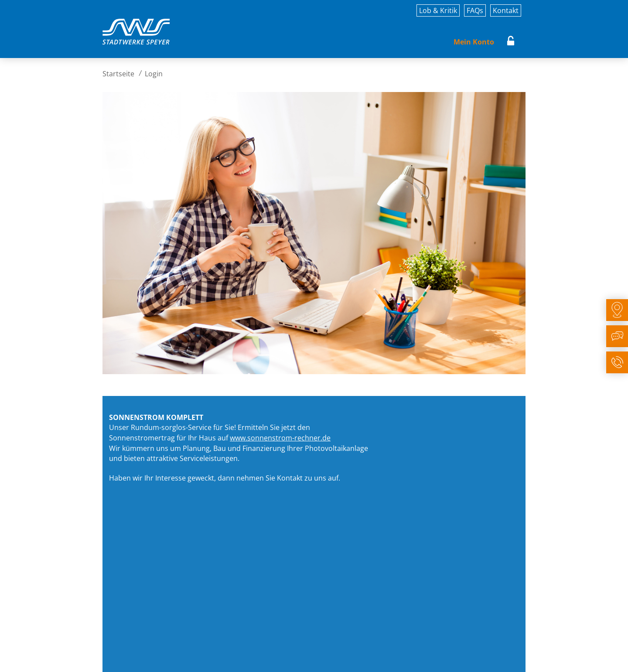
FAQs (475, 10)
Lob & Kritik (438, 10)
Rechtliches (220, 658)
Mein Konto (474, 42)
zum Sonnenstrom (328, 503)
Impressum (119, 658)
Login (511, 42)
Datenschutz (169, 658)
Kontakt (506, 10)
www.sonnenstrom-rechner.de (280, 438)
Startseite (118, 74)
